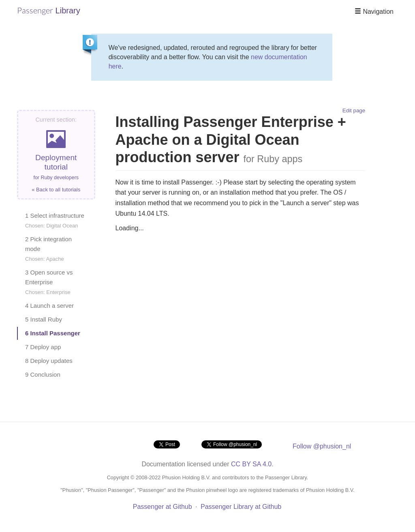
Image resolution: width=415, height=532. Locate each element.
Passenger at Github (163, 507)
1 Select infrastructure (55, 220)
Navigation (374, 12)
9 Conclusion (43, 374)
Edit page (354, 110)
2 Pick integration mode (48, 249)
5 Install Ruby (44, 319)
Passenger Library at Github (241, 507)
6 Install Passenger (53, 333)
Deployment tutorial (56, 155)
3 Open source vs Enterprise (49, 282)
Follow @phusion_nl (322, 446)
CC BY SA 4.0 (251, 464)
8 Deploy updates (49, 361)
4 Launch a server (49, 306)
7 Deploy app (43, 347)
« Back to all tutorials (56, 190)
